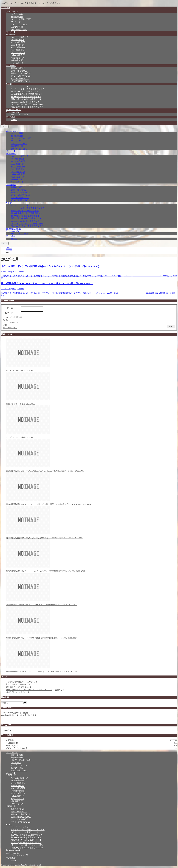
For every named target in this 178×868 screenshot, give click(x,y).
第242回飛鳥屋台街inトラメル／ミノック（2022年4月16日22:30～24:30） (91, 656)
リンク (9, 84)
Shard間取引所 (17, 63)
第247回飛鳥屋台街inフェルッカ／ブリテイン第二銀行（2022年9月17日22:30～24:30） (91, 489)
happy (58, 690)
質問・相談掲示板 (19, 71)
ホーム (14, 120)
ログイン (171, 327)
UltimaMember (12, 12)
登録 (5, 325)
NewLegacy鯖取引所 (20, 37)
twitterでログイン (11, 323)
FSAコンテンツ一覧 (20, 114)
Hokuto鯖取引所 (18, 55)
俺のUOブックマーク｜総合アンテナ (27, 107)
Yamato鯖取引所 (18, 42)
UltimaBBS (6, 8)
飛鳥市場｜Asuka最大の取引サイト (26, 99)
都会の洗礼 (11, 684)
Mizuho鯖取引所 (18, 47)
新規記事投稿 (17, 27)
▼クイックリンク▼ (20, 86)
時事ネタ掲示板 (18, 68)
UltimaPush (11, 32)
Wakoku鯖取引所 (18, 53)
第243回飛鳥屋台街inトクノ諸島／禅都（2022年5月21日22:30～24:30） (91, 623)
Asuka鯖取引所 (17, 40)
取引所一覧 (11, 34)
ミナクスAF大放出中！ (16, 682)
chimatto (22, 684)
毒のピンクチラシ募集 (91, 355)
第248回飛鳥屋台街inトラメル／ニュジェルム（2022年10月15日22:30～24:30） (91, 455)
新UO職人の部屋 (13, 110)
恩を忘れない (12, 687)
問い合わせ (11, 117)
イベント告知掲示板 (20, 79)
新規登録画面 (17, 17)
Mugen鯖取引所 (18, 58)
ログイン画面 (17, 14)
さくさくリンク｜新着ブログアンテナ (28, 89)
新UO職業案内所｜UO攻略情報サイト (28, 94)
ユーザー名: (8, 308)
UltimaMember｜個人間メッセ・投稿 (27, 104)
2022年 (9, 250)
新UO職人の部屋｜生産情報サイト (26, 97)
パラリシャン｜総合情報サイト (25, 92)
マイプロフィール (19, 24)
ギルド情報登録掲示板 (21, 81)
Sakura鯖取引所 (18, 45)
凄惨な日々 (11, 692)
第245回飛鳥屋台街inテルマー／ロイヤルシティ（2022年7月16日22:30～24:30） (91, 556)
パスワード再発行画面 (21, 19)
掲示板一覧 (11, 66)
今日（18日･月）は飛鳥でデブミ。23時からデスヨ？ (29, 690)
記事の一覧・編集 (19, 30)
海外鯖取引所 (17, 60)
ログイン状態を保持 (14, 319)
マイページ (16, 22)
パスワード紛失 (10, 328)
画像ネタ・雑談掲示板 (21, 73)
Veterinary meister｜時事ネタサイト (26, 102)
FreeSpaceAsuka (13, 112)
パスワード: (8, 313)
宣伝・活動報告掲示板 (21, 76)
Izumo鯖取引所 (17, 50)
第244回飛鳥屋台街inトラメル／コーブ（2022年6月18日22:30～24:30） (91, 589)
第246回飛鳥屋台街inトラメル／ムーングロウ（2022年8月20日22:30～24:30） (91, 522)
